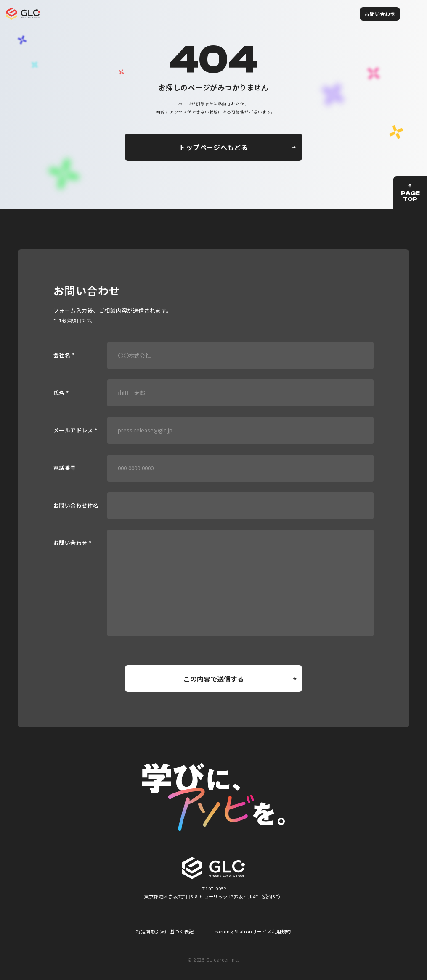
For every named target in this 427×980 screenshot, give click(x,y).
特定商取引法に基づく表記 (165, 931)
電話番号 (65, 468)
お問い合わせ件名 (76, 506)
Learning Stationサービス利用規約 (251, 931)
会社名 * (64, 355)
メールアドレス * (75, 431)
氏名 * (61, 393)
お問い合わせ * (73, 543)
